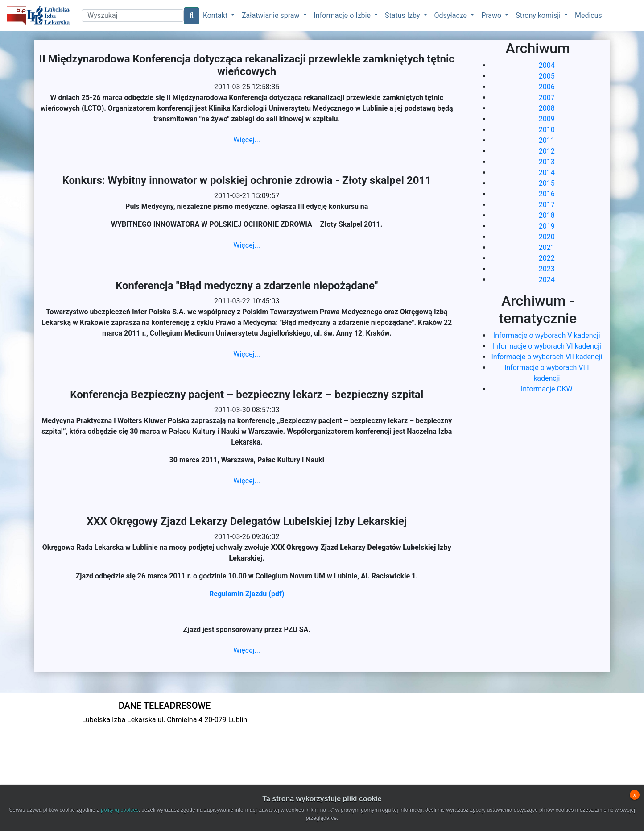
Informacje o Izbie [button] (343, 15)
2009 (547, 119)
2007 (547, 98)
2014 (547, 172)
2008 (547, 108)
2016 (547, 194)
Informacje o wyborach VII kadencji (547, 357)
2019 (547, 226)
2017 (547, 205)
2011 (547, 140)
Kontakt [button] (216, 15)
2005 (547, 76)
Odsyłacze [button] (452, 15)
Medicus (588, 15)
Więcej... (247, 140)
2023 (547, 269)
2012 (547, 151)
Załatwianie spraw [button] (271, 15)
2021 (547, 247)
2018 (547, 215)
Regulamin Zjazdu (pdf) (247, 594)
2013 (547, 162)
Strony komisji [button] (539, 15)
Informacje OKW (547, 389)
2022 (547, 258)
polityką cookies (120, 810)
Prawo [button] (492, 15)
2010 (547, 130)
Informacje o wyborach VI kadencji (547, 346)
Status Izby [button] (403, 15)
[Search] (133, 16)
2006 (547, 87)
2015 (547, 183)
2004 (547, 65)
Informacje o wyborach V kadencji (547, 335)
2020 (547, 237)
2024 (547, 280)
